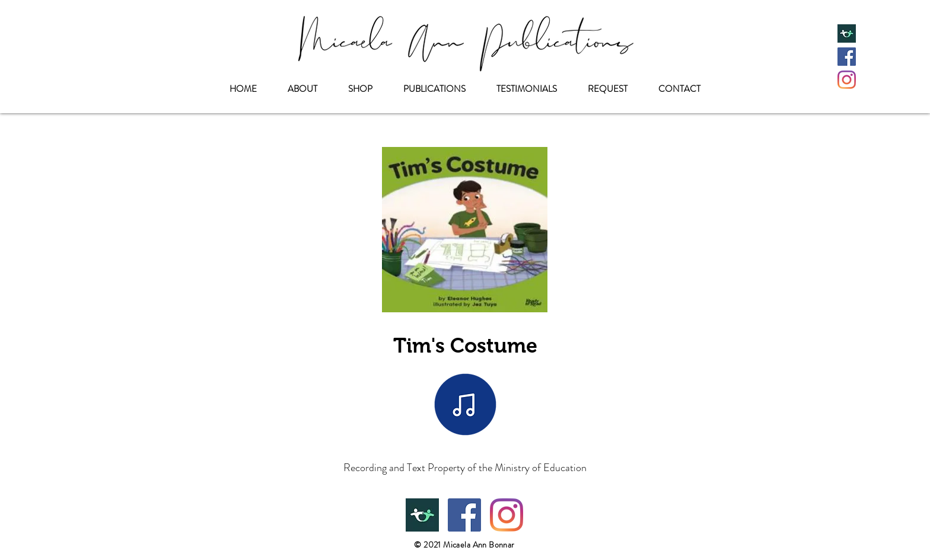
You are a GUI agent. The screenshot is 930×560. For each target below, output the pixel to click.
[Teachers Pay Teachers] (847, 33)
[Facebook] (847, 57)
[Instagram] (847, 80)
